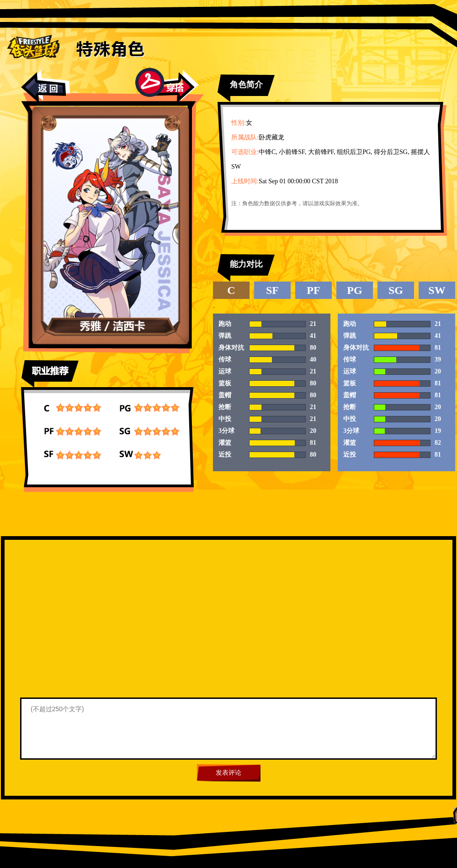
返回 (46, 87)
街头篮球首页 (33, 46)
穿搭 (167, 85)
